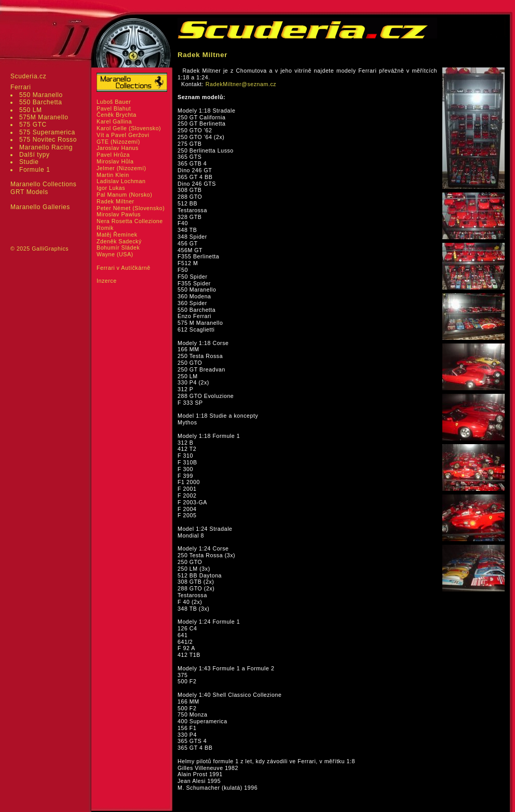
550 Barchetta (41, 102)
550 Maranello (41, 95)
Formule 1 (35, 170)
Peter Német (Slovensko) (131, 208)
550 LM (31, 110)
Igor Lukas (111, 188)
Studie (29, 162)
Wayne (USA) (115, 254)
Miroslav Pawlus (119, 214)
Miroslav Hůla (115, 161)
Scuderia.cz (28, 76)
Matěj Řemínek (117, 235)
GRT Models (29, 192)
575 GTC (33, 125)
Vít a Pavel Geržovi (123, 135)
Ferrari (21, 87)
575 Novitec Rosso (48, 140)
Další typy (35, 155)
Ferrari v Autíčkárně (124, 268)
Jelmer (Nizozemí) (121, 168)
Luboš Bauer (114, 102)
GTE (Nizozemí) (118, 142)
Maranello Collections (43, 184)
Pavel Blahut (114, 108)
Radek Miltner (116, 201)
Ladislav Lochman (121, 181)
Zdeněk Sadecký (119, 241)
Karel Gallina (114, 121)
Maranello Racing (46, 147)
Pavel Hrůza (113, 155)
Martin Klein (113, 175)
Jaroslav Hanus (118, 148)
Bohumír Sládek (118, 247)
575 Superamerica (47, 132)
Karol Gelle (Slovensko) (129, 128)
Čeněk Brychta (117, 115)
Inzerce (107, 281)
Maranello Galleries (40, 207)
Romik (105, 228)
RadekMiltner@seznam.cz (241, 84)
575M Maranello (44, 117)
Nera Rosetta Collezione (130, 221)
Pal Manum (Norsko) (124, 195)
